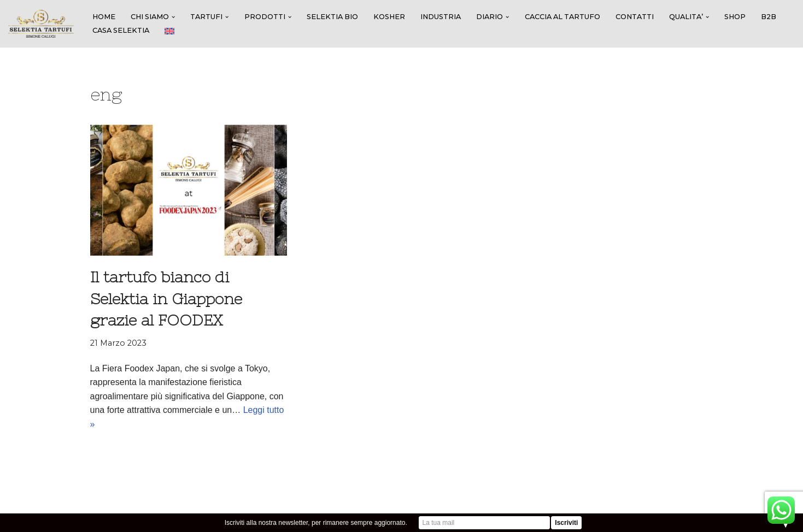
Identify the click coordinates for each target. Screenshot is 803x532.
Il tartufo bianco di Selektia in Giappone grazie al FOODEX (166, 298)
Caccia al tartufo (562, 17)
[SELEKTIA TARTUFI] (41, 24)
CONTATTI (635, 17)
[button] (173, 17)
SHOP (735, 17)
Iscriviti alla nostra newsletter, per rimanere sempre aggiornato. (316, 523)
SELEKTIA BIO (332, 17)
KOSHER (389, 17)
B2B (769, 17)
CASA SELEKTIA (121, 30)
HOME (104, 17)
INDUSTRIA (441, 17)
